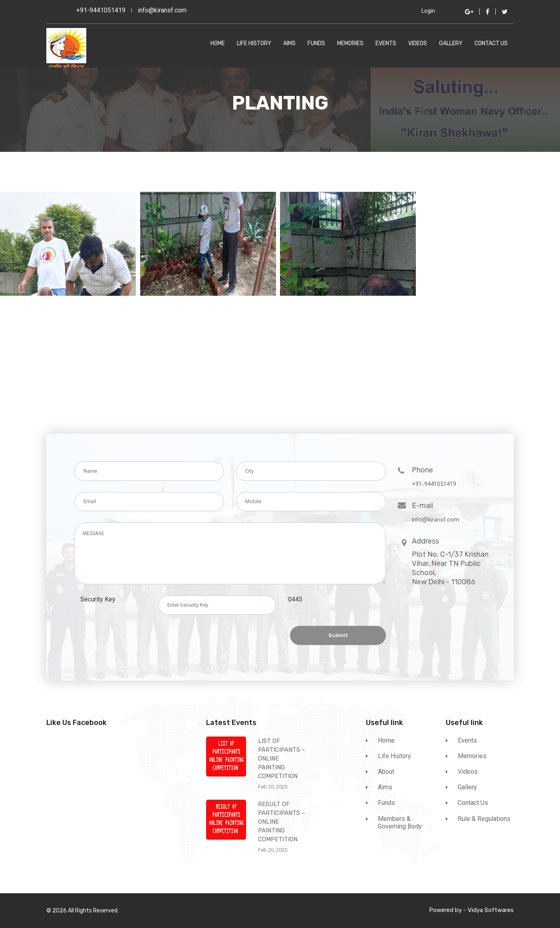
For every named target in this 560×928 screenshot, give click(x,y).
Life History (254, 44)
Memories (350, 44)
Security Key (100, 599)
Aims (289, 44)
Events (386, 44)
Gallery (451, 44)
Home (218, 44)
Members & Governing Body (400, 822)
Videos (418, 44)
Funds (316, 44)
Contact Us (491, 44)
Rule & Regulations (484, 819)
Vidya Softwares (491, 910)
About (386, 772)
